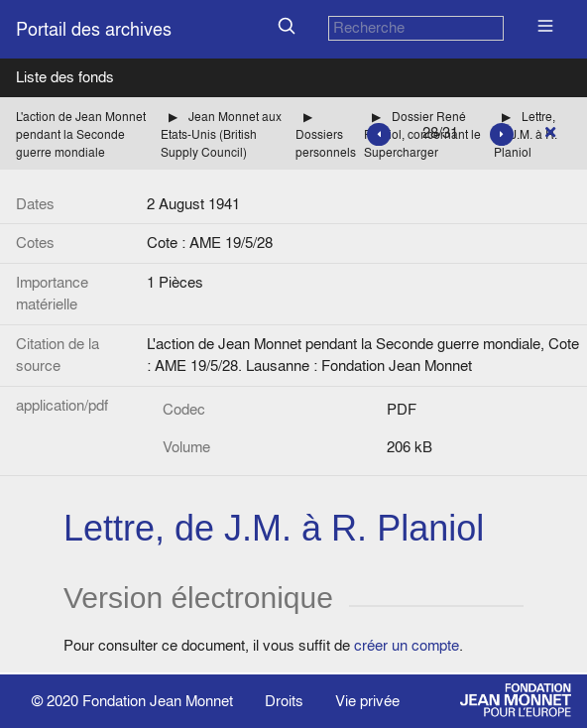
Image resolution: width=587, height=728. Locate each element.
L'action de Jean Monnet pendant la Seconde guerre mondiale (81, 134)
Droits (284, 701)
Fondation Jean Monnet (158, 701)
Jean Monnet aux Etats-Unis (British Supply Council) (221, 134)
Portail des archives (94, 29)
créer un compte (407, 645)
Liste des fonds (65, 77)
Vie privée (367, 701)
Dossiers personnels (326, 143)
